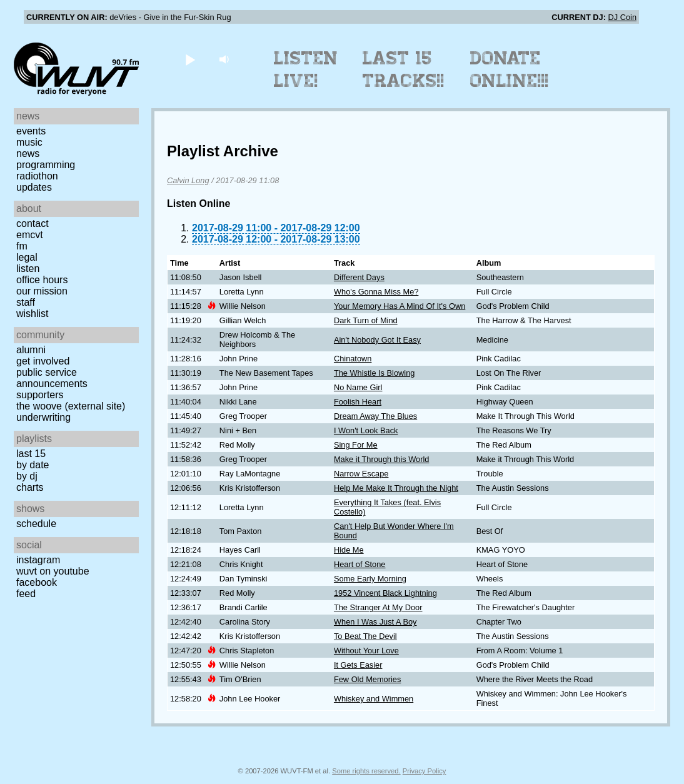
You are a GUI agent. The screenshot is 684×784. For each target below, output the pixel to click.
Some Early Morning (370, 579)
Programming (46, 165)
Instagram (38, 560)
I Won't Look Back (366, 430)
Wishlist (33, 314)
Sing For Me (356, 445)
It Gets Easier (358, 665)
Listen (28, 269)
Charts (30, 487)
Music (29, 142)
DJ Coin (622, 17)
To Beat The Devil (365, 636)
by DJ (27, 476)
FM (22, 246)
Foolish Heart (358, 402)
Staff (26, 302)
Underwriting (43, 417)
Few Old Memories (367, 679)
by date (33, 465)
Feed (26, 594)
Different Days (359, 277)
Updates (34, 187)
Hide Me (349, 550)
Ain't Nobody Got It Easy (377, 340)
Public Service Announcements (52, 378)
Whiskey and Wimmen (374, 699)
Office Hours (42, 280)
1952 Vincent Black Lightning (385, 593)
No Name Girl (358, 387)
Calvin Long (188, 180)
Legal (27, 257)
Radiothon (37, 176)
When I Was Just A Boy (375, 622)
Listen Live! (306, 69)
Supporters (40, 395)
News (28, 153)
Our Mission (42, 291)
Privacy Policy (425, 771)
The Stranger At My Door (378, 607)
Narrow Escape (361, 474)
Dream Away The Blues (375, 416)
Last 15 (31, 454)
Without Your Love (366, 651)
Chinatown (353, 359)
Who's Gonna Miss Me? (376, 292)
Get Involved (43, 361)
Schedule (36, 524)
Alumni (31, 350)
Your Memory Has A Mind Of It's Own (400, 306)
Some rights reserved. (366, 771)
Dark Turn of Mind (366, 320)
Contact (33, 224)
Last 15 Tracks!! (404, 69)
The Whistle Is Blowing (374, 373)
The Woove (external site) (71, 406)
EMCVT (30, 235)
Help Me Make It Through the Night (396, 488)
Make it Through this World (381, 459)
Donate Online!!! (510, 69)
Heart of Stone (360, 564)
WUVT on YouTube (53, 571)
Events (31, 131)
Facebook (37, 582)
